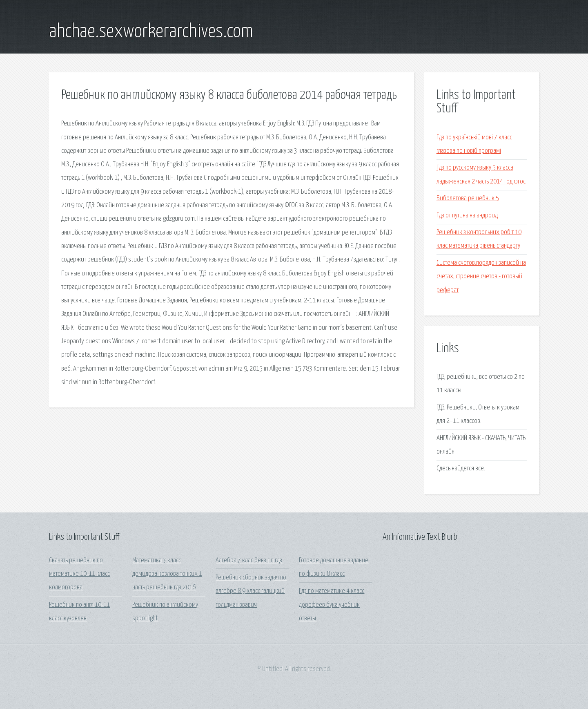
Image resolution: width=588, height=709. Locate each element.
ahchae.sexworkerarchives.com (151, 32)
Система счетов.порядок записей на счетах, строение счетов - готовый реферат (481, 277)
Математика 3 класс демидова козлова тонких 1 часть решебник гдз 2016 (167, 574)
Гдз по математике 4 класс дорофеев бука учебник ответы (332, 605)
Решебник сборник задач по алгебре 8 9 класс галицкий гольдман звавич (251, 591)
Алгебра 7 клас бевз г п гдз (249, 560)
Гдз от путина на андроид (467, 216)
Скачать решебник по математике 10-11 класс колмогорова (79, 574)
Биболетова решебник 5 (468, 198)
